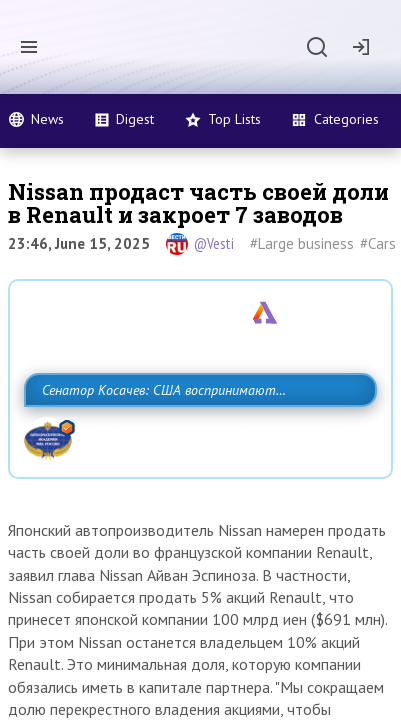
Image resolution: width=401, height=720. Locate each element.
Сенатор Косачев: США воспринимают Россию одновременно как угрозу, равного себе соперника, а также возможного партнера (197, 434)
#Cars (378, 243)
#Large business (302, 243)
